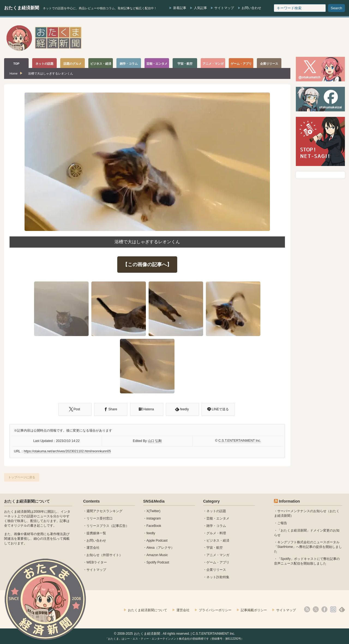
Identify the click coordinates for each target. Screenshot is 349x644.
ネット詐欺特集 (218, 577)
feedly (151, 533)
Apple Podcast (157, 541)
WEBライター (97, 562)
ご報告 (282, 523)
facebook (324, 609)
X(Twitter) (153, 511)
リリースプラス (98, 526)
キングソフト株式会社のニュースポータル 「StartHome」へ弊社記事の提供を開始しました (308, 547)
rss (307, 609)
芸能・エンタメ (218, 518)
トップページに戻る (22, 477)
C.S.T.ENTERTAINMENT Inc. (240, 441)
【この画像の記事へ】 (147, 265)
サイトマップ (224, 8)
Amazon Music (157, 555)
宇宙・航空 (215, 548)
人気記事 (200, 8)
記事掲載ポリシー (254, 610)
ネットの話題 (216, 511)
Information (289, 501)
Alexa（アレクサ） (160, 548)
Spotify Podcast (158, 562)
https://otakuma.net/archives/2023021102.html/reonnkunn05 (67, 451)
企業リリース (216, 570)
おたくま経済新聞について (27, 501)
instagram (154, 518)
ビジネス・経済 (218, 541)
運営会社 (93, 548)
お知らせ (93, 555)
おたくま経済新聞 (22, 8)
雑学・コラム (216, 526)
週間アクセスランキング (104, 511)
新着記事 (180, 8)
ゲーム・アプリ (218, 562)
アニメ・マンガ (218, 555)
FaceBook (154, 526)
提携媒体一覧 (96, 533)
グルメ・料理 (216, 533)
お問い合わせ (251, 8)
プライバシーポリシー (215, 610)
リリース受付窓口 (100, 518)
